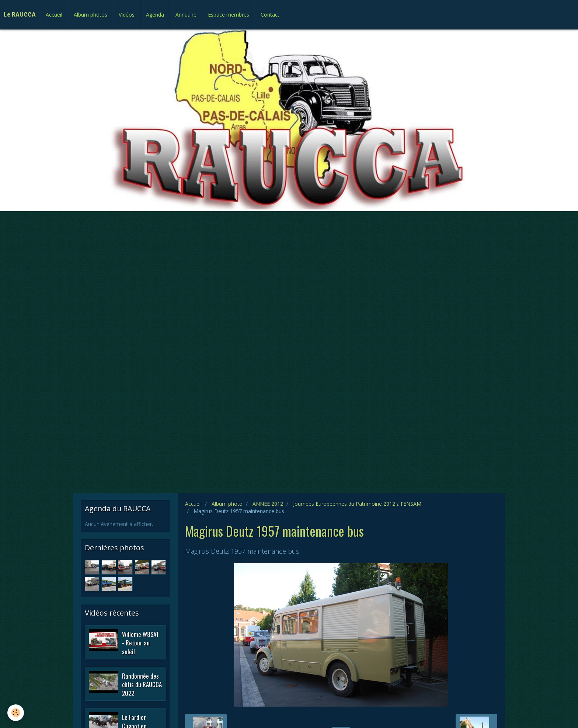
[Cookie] (16, 713)
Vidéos (127, 15)
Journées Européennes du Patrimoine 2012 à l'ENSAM (357, 504)
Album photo (227, 504)
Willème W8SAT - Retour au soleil (140, 642)
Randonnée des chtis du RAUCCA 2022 (142, 684)
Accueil (54, 15)
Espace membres (229, 15)
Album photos (90, 15)
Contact (270, 15)
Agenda (155, 15)
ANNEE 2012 (268, 504)
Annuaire (186, 15)
